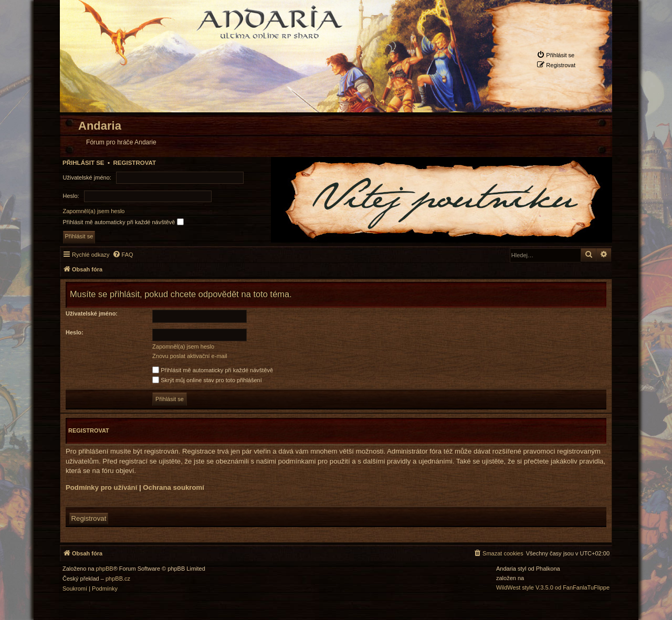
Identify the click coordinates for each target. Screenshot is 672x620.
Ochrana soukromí (174, 487)
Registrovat (134, 163)
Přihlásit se (83, 163)
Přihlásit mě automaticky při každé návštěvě (123, 222)
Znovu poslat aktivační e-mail (190, 356)
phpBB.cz (118, 579)
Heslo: (75, 332)
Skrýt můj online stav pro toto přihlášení (207, 380)
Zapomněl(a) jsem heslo (94, 211)
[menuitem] (555, 55)
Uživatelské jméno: (92, 313)
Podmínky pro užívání (101, 487)
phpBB (105, 569)
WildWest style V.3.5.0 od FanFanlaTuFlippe (553, 588)
